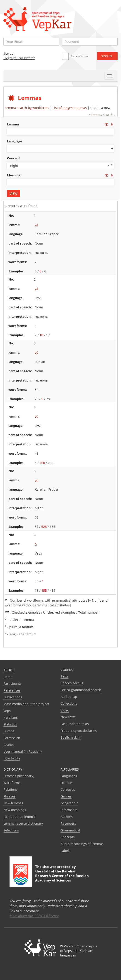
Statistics (10, 724)
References (12, 690)
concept (14, 158)
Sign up (8, 53)
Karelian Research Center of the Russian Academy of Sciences (62, 876)
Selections (11, 830)
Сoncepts (68, 837)
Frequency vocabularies (79, 731)
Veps (7, 711)
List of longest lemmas (70, 108)
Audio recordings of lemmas (82, 844)
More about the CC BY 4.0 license (34, 916)
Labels (65, 851)
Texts (64, 676)
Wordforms (12, 783)
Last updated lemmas (20, 817)
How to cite (12, 758)
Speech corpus (72, 683)
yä (36, 225)
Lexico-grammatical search (81, 690)
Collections (69, 703)
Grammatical (70, 830)
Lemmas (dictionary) (19, 776)
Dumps (9, 731)
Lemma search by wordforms (27, 108)
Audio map (69, 697)
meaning (14, 175)
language (15, 141)
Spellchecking (71, 737)
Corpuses (68, 789)
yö (36, 352)
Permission (12, 738)
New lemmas (13, 803)
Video (65, 710)
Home (8, 677)
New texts (68, 717)
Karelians (11, 717)
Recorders (68, 823)
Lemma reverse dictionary (23, 823)
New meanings (15, 810)
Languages (69, 776)
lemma (13, 124)
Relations (10, 789)
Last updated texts (75, 724)
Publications (13, 697)
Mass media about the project (26, 704)
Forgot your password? (19, 58)
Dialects (67, 783)
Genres (66, 796)
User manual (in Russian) (22, 751)
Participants (12, 683)
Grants (9, 745)
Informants (69, 810)
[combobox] (60, 166)
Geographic (69, 803)
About (9, 670)
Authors (67, 817)
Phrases (9, 796)
